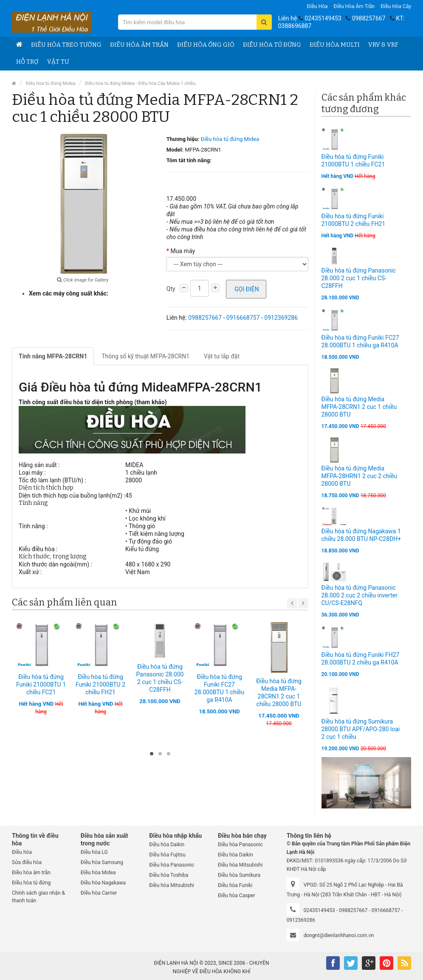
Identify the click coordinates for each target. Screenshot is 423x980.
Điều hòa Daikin (167, 845)
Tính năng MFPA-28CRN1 (53, 356)
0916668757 (243, 318)
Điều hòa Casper (237, 896)
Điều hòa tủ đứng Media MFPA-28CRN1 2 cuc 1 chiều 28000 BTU (359, 407)
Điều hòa (317, 6)
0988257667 (369, 18)
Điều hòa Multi (335, 45)
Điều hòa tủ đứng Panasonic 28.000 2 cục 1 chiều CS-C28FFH (359, 278)
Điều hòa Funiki (235, 885)
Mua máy (183, 251)
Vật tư (58, 62)
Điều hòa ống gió (206, 45)
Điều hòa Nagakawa (103, 883)
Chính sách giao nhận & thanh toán (38, 897)
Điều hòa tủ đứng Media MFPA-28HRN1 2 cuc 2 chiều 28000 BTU (360, 476)
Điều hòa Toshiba (169, 875)
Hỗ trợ (27, 62)
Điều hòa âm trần (354, 6)
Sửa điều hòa (27, 862)
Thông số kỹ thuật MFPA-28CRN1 (145, 356)
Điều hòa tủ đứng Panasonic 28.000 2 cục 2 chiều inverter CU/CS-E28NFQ (360, 595)
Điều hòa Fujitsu (167, 855)
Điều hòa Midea (98, 873)
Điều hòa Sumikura (239, 875)
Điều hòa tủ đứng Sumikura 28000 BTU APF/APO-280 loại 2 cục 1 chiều (361, 729)
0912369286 (281, 318)
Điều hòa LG (94, 852)
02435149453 (323, 18)
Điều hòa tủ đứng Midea (51, 83)
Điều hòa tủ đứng (272, 45)
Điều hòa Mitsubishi (171, 885)
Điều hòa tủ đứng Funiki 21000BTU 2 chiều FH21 (100, 684)
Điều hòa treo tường (66, 45)
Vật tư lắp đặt (222, 356)
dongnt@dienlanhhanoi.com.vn (339, 935)
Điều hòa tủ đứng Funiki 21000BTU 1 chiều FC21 (41, 684)
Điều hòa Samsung (102, 862)
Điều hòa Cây (396, 6)
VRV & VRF (383, 45)
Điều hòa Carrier (99, 893)
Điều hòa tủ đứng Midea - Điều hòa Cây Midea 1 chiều (140, 83)
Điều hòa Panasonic (172, 865)
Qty (171, 289)
